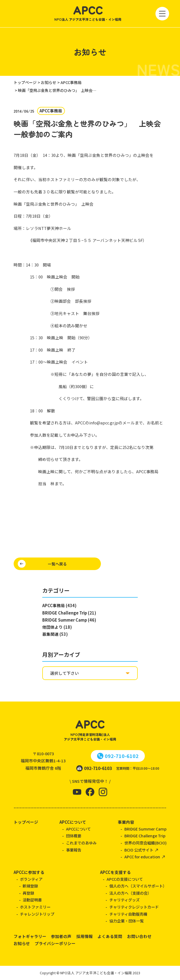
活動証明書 (32, 900)
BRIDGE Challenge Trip (145, 836)
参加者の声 (61, 936)
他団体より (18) (57, 627)
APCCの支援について (125, 879)
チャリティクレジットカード (134, 907)
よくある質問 (110, 936)
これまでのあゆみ (81, 843)
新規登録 (30, 886)
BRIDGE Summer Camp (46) (69, 620)
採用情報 (85, 936)
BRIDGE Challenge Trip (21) (69, 613)
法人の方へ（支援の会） (130, 893)
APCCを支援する (115, 872)
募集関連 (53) (55, 634)
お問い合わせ (139, 936)
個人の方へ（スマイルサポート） (138, 886)
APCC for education (142, 857)
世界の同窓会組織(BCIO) (145, 843)
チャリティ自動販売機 (128, 914)
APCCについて (73, 822)
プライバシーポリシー (55, 943)
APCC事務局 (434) (59, 605)
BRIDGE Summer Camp (145, 829)
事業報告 (74, 850)
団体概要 (74, 836)
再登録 (28, 893)
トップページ (26, 822)
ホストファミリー (35, 907)
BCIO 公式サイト (139, 850)
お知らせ (22, 943)
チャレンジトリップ (37, 914)
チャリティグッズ (124, 900)
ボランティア (31, 879)
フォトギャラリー (30, 936)
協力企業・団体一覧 (127, 921)
